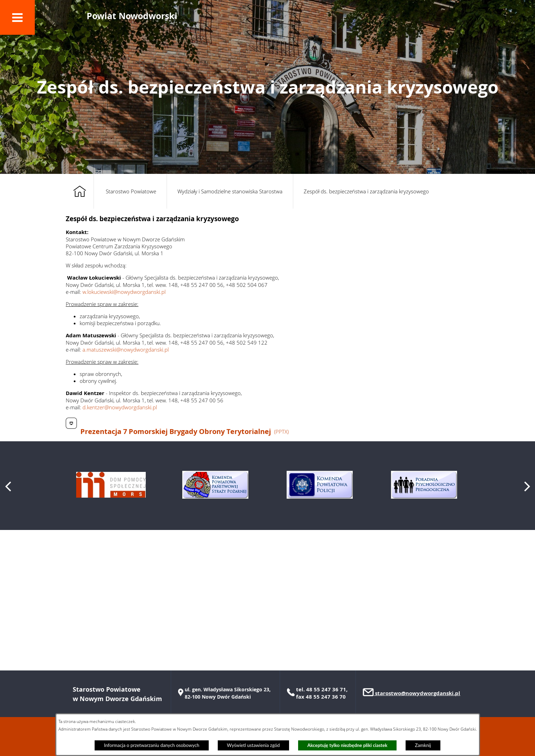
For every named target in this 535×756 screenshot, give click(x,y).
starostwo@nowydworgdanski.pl (417, 693)
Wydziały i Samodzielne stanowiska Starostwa (230, 191)
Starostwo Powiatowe (131, 191)
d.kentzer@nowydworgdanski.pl (120, 407)
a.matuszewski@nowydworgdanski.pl (126, 349)
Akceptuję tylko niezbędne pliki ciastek (348, 745)
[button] (17, 17)
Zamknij (423, 745)
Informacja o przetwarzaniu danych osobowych (152, 745)
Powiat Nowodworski (132, 16)
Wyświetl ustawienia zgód (253, 745)
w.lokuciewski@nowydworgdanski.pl (124, 292)
